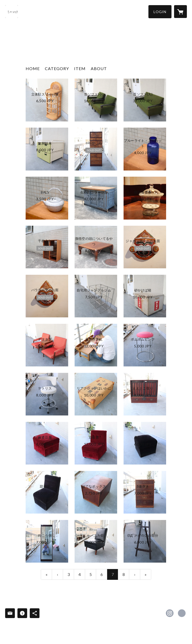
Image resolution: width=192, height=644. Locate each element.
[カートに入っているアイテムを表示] (180, 12)
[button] (160, 12)
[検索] (12, 12)
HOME (33, 68)
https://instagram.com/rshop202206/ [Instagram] (170, 613)
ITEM (80, 68)
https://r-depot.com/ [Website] (182, 613)
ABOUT (99, 68)
